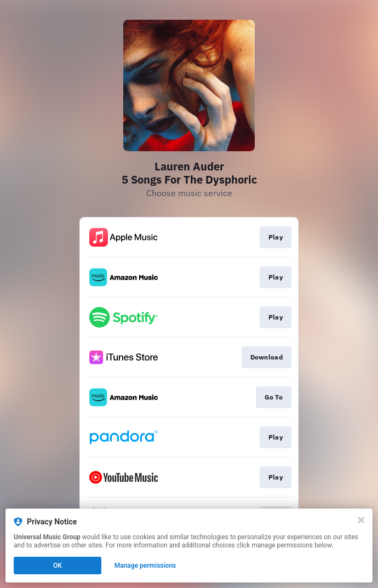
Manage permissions (145, 566)
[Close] (361, 520)
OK (58, 566)
